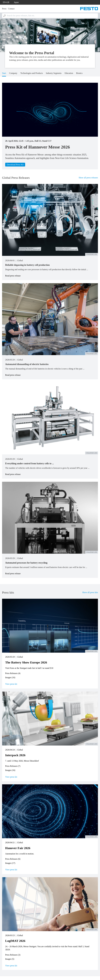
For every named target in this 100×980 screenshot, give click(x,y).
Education (69, 73)
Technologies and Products (32, 73)
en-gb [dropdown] (6, 2)
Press (4, 9)
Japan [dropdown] (16, 2)
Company (13, 73)
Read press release (13, 276)
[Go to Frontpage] (89, 9)
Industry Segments (54, 73)
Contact (11, 9)
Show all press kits (90, 592)
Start (4, 73)
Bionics (79, 73)
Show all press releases (88, 178)
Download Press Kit (15, 165)
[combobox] (50, 16)
